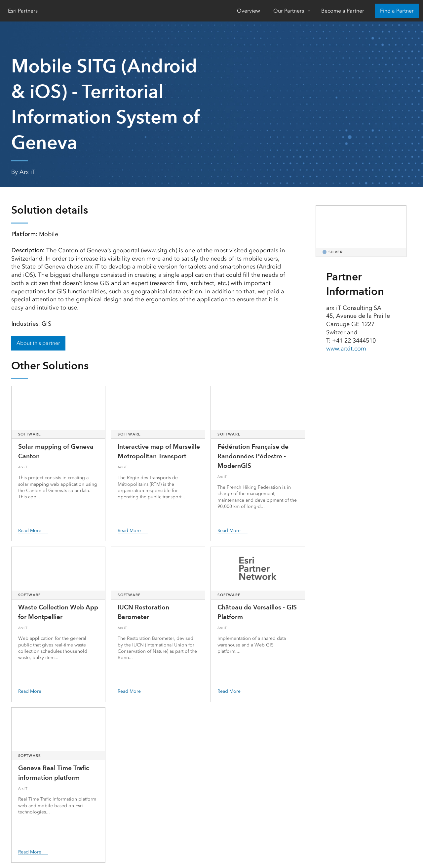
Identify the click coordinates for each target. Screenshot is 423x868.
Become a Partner (343, 11)
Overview (249, 11)
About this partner (38, 343)
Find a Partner (397, 11)
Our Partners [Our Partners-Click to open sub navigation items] (289, 11)
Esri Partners (23, 11)
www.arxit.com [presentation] (346, 349)
